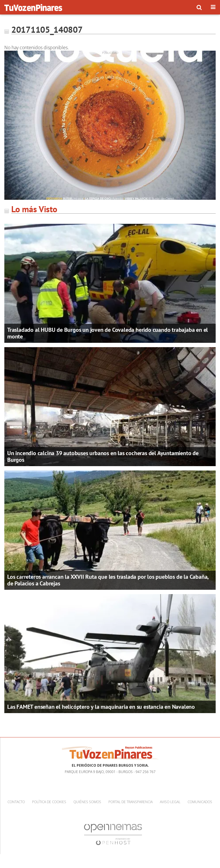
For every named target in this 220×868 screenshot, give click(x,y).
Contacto (16, 802)
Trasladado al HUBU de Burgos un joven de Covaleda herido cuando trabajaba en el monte (108, 333)
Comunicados (200, 802)
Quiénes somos (87, 802)
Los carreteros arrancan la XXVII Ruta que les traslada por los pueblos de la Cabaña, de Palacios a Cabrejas (108, 580)
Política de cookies (49, 802)
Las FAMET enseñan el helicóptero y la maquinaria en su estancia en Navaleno (101, 707)
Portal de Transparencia (131, 802)
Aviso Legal (170, 802)
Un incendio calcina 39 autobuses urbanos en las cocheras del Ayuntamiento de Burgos (103, 456)
